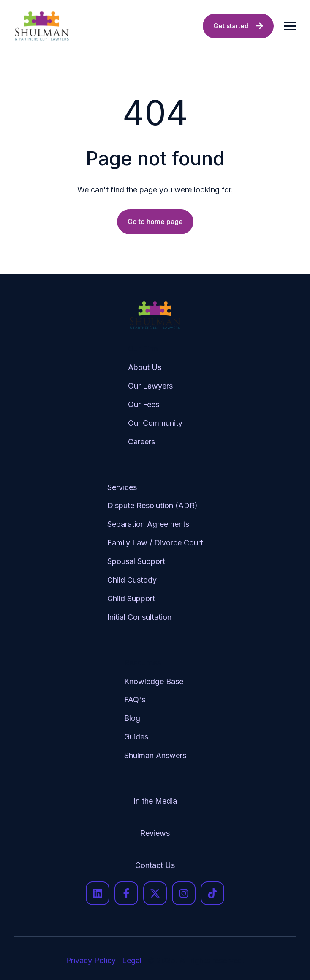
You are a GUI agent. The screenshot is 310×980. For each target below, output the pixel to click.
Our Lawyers (150, 386)
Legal (132, 960)
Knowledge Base (154, 681)
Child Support (131, 598)
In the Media (155, 801)
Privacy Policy (91, 960)
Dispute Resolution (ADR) (152, 505)
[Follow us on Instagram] (184, 893)
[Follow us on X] (155, 893)
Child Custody (132, 580)
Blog (132, 718)
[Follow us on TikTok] (212, 893)
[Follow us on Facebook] (126, 893)
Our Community (155, 423)
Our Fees (144, 404)
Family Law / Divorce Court (155, 543)
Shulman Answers (155, 755)
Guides (136, 737)
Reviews (155, 833)
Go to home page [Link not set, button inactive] (155, 222)
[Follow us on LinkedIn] (98, 893)
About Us (145, 367)
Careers (141, 442)
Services (122, 487)
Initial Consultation (139, 617)
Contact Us (155, 865)
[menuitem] (155, 402)
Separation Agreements (148, 524)
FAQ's (135, 699)
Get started (238, 26)
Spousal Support (136, 561)
